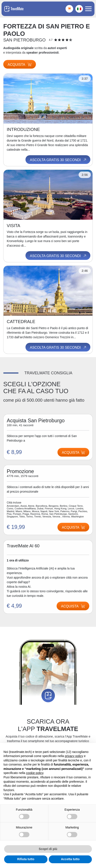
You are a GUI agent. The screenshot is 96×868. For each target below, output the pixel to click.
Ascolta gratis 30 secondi (58, 160)
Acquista (20, 65)
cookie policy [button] (35, 773)
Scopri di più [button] (48, 849)
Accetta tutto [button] (70, 859)
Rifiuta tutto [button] (26, 859)
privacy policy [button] (74, 756)
